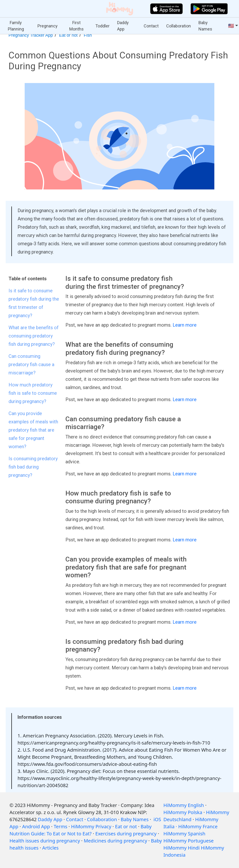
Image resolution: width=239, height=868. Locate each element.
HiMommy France (198, 826)
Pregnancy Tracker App (31, 35)
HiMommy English (184, 805)
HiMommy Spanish (184, 834)
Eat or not (68, 35)
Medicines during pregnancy (115, 841)
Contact (151, 26)
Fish (88, 35)
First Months (76, 26)
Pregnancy (48, 26)
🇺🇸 (231, 26)
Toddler (102, 26)
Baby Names (205, 26)
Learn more (185, 325)
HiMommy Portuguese (188, 841)
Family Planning (16, 26)
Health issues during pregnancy (45, 841)
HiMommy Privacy (91, 826)
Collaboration (179, 26)
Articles (50, 848)
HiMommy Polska (183, 812)
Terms (60, 826)
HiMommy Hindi (182, 848)
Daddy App (123, 26)
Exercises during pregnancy (126, 834)
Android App (36, 826)
